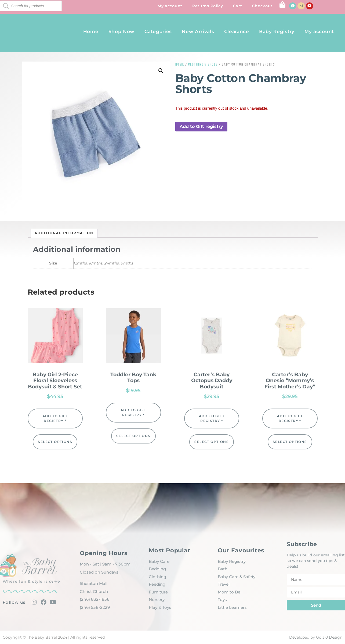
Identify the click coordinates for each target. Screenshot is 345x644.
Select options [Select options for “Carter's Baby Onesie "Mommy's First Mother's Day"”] (290, 442)
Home (91, 31)
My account (170, 6)
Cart (238, 6)
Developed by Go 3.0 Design (316, 637)
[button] (161, 71)
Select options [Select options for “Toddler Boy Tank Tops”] (133, 436)
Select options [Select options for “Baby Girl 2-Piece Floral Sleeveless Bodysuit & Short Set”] (55, 442)
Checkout (262, 6)
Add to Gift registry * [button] (55, 418)
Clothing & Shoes (203, 64)
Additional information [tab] (64, 233)
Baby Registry (277, 31)
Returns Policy (208, 6)
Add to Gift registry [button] (201, 126)
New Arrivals (198, 31)
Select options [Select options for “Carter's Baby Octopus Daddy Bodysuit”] (212, 442)
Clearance (237, 31)
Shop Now (122, 31)
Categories (158, 31)
